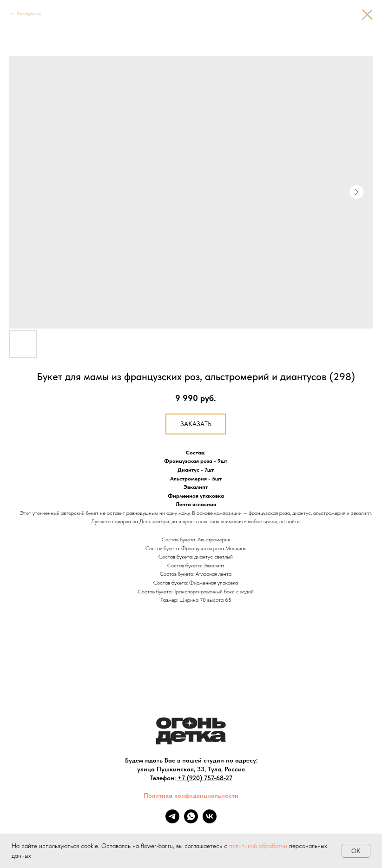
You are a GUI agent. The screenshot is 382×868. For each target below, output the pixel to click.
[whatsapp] (191, 821)
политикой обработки (258, 846)
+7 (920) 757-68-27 (205, 778)
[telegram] (172, 821)
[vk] (210, 821)
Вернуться (29, 13)
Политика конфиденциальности (191, 796)
